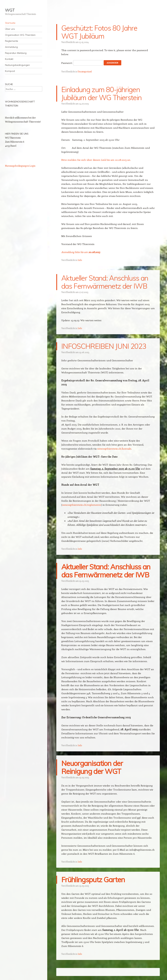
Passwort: (82, 63)
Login (32, 166)
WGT (10, 10)
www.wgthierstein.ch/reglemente (82, 505)
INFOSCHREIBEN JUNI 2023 (104, 346)
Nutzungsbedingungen (17, 65)
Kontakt (9, 59)
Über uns (10, 29)
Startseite (10, 23)
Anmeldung (11, 47)
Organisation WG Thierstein (20, 35)
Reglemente (12, 41)
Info (80, 260)
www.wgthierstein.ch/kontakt (114, 449)
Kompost (10, 71)
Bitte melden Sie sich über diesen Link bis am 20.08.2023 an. (96, 160)
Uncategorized (85, 71)
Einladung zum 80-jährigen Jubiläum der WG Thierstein (101, 94)
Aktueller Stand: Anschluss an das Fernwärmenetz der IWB (105, 282)
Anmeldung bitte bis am (81, 252)
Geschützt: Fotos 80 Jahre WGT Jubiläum (99, 32)
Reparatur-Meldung (16, 53)
